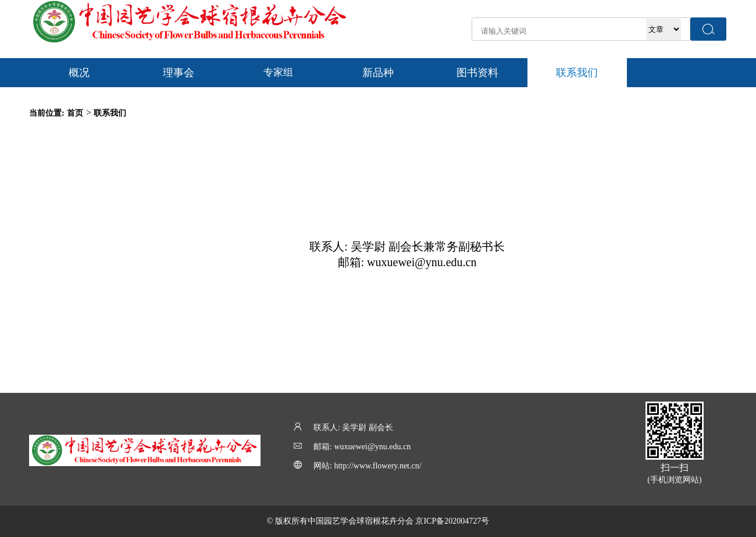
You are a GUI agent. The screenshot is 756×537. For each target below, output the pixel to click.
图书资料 (477, 73)
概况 (79, 73)
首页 (75, 113)
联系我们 (577, 73)
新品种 (378, 73)
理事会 (179, 73)
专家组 (278, 72)
